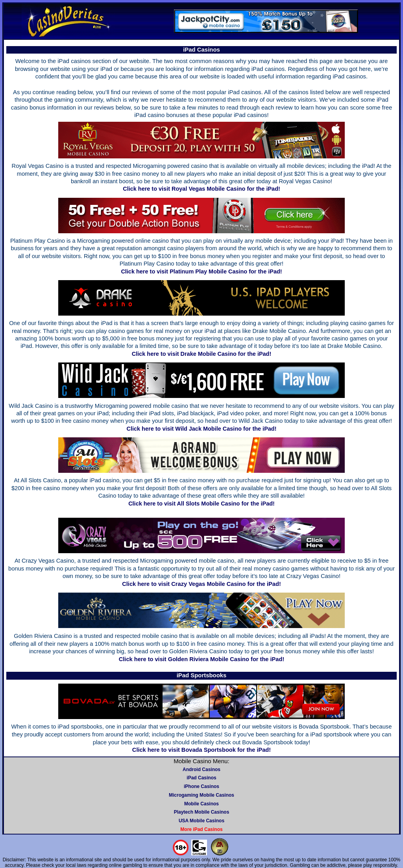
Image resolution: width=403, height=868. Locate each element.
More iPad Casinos (201, 829)
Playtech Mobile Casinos (202, 812)
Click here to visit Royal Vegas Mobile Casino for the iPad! (201, 189)
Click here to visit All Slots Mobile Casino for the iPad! (201, 504)
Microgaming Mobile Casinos (201, 795)
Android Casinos (201, 769)
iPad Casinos (201, 778)
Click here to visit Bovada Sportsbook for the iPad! (201, 750)
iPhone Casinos (201, 786)
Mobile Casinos (201, 804)
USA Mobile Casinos (201, 821)
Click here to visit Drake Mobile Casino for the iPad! (202, 354)
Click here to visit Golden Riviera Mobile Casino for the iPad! (202, 659)
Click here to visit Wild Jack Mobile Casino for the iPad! (202, 429)
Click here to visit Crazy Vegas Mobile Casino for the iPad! (201, 584)
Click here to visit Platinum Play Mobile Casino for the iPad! (201, 271)
